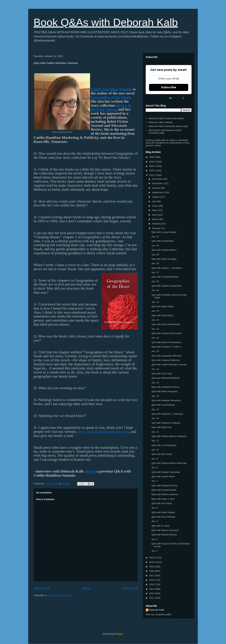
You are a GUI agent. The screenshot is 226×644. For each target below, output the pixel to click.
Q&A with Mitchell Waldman (165, 378)
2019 (152, 567)
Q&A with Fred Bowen (163, 241)
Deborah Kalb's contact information (166, 118)
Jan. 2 (154, 551)
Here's (90, 471)
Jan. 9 (154, 459)
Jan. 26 (155, 281)
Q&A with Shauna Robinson (165, 360)
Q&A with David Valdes (163, 512)
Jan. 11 (155, 441)
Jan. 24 (155, 302)
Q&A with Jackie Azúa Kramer (167, 333)
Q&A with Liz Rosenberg (164, 445)
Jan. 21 (155, 329)
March (156, 219)
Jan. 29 (155, 255)
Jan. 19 (155, 351)
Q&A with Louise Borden (164, 232)
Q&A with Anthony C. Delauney (167, 414)
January (156, 228)
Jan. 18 (155, 369)
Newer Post (42, 588)
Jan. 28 (155, 263)
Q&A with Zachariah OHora (165, 387)
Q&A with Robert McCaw (164, 535)
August (156, 197)
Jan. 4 (154, 521)
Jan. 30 (155, 246)
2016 (152, 580)
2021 (152, 558)
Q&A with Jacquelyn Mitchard (166, 356)
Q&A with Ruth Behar (162, 315)
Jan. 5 (154, 508)
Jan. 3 (154, 539)
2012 (152, 598)
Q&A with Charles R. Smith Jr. (167, 347)
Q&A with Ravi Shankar (163, 517)
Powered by (169, 98)
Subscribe (169, 87)
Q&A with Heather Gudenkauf (166, 286)
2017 (152, 576)
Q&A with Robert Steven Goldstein (169, 436)
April (155, 215)
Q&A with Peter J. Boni (163, 499)
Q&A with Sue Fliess (162, 503)
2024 (152, 166)
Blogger (119, 634)
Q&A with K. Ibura (160, 526)
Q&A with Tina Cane (162, 374)
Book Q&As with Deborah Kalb (106, 22)
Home (86, 588)
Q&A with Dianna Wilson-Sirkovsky (169, 463)
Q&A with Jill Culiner (162, 454)
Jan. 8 (154, 468)
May (154, 210)
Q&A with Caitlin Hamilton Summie (169, 365)
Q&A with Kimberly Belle (164, 490)
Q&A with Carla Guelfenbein (166, 324)
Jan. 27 (155, 272)
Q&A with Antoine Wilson (164, 250)
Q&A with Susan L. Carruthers (167, 268)
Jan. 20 (155, 338)
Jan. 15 (155, 396)
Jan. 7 (154, 481)
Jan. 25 (155, 290)
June (155, 206)
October (156, 188)
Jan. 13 (155, 418)
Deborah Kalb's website (160, 122)
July (154, 201)
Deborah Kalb (157, 610)
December (158, 179)
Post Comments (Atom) (60, 595)
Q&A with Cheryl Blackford (165, 277)
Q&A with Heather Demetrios (166, 400)
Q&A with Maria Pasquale (164, 391)
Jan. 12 (155, 432)
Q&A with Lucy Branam (163, 405)
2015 (152, 584)
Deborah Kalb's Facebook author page (168, 126)
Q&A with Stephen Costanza (166, 423)
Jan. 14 (155, 409)
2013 (152, 593)
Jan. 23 (155, 311)
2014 (152, 589)
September (158, 192)
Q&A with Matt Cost (161, 427)
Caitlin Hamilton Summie (111, 89)
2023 (152, 170)
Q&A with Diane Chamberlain (166, 342)
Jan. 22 (155, 320)
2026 (152, 157)
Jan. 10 (155, 450)
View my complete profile (158, 614)
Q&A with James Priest (163, 477)
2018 (152, 571)
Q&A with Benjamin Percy (164, 486)
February (157, 224)
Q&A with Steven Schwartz (165, 530)
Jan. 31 (155, 237)
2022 (152, 175)
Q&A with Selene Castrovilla (166, 472)
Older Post (130, 588)
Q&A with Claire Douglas (164, 259)
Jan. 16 (155, 383)
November (158, 183)
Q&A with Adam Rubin (163, 306)
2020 (152, 562)
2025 (152, 162)
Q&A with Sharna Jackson (165, 494)
